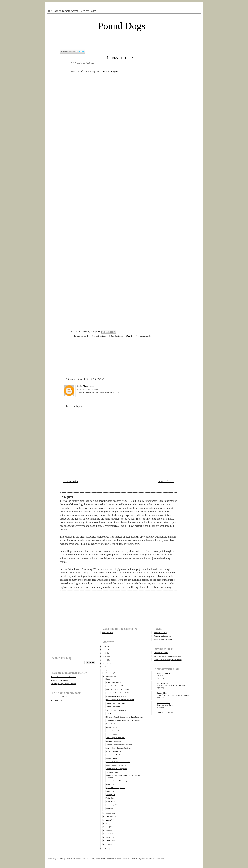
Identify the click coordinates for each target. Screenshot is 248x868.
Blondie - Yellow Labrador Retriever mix (120, 693)
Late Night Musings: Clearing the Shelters (171, 685)
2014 (104, 660)
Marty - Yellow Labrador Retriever (118, 748)
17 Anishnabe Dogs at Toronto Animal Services (123, 720)
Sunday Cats (110, 791)
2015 (104, 656)
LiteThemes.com (158, 859)
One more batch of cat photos (116, 769)
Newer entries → (166, 481)
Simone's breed (111, 758)
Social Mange (83, 386)
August (108, 820)
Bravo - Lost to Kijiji (113, 751)
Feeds (195, 11)
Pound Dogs (122, 26)
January (108, 844)
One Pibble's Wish (164, 703)
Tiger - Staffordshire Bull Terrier (117, 689)
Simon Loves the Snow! (165, 705)
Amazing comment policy (163, 639)
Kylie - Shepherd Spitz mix (115, 788)
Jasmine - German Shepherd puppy (118, 781)
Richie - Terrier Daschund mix (117, 696)
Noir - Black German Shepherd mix (118, 686)
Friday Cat (110, 798)
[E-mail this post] (81, 336)
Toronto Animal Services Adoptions (64, 677)
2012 (104, 667)
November (109, 676)
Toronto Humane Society (60, 680)
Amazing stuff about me (162, 636)
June (107, 827)
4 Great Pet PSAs (121, 57)
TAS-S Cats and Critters (59, 700)
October (108, 813)
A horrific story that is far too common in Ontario (174, 695)
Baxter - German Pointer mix (116, 731)
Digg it (129, 336)
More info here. (108, 633)
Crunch (108, 713)
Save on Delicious (99, 336)
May (107, 830)
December (109, 673)
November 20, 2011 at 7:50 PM (88, 389)
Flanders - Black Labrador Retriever (119, 745)
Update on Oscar (112, 772)
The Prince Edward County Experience (168, 656)
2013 (104, 663)
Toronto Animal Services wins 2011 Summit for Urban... (123, 776)
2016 (104, 653)
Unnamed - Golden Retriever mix (118, 762)
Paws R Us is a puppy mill (115, 703)
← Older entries (70, 481)
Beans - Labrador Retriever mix (117, 755)
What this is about (160, 633)
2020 (104, 646)
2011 (104, 670)
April (107, 834)
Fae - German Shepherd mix (116, 710)
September (109, 817)
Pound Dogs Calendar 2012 (116, 738)
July (107, 823)
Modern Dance (111, 784)
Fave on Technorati (143, 336)
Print (98, 332)
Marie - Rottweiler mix (114, 682)
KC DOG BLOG (163, 683)
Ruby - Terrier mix (112, 724)
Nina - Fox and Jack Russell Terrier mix (120, 700)
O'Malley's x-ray (112, 734)
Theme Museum (123, 859)
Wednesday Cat (111, 805)
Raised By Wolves (164, 673)
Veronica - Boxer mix (113, 741)
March (108, 837)
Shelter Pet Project (109, 71)
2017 (104, 650)
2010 (104, 849)
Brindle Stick (162, 693)
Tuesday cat (110, 808)
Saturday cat (110, 795)
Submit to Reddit (116, 336)
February (109, 841)
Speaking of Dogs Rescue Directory (64, 684)
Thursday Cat (111, 801)
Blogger (78, 859)
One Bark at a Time (161, 653)
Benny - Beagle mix (113, 707)
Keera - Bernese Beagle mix (116, 765)
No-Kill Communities (165, 712)
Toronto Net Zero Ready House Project (168, 660)
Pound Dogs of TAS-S (59, 697)
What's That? (162, 676)
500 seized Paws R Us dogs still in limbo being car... (124, 717)
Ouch (108, 679)
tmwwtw (145, 859)
